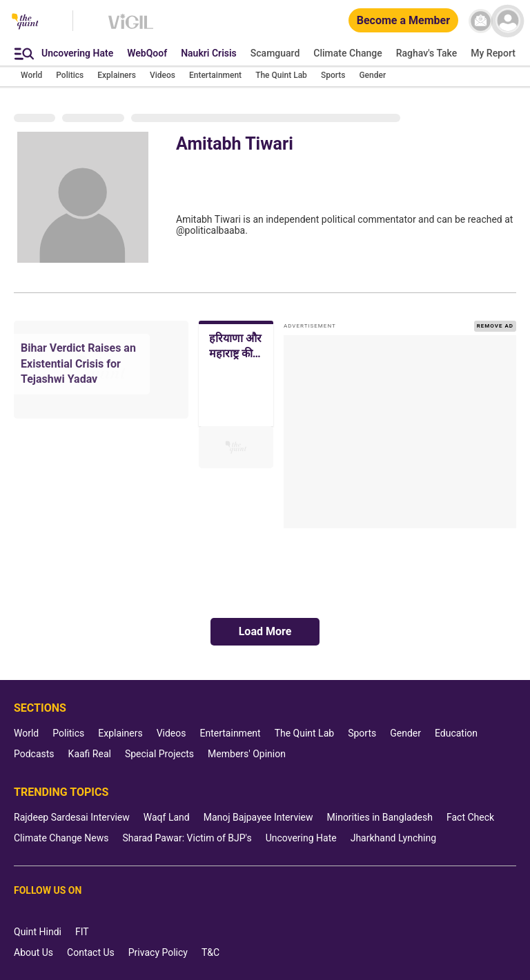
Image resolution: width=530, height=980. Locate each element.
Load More (265, 631)
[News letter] (481, 21)
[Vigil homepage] (131, 28)
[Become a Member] (403, 21)
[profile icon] (508, 21)
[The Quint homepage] (25, 22)
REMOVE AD (495, 326)
